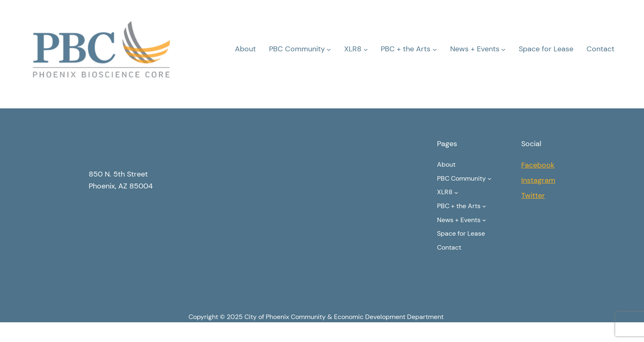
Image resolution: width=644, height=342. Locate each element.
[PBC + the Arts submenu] (435, 49)
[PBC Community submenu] (329, 49)
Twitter (533, 195)
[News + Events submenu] (503, 49)
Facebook (538, 165)
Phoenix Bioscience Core (173, 148)
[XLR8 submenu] (366, 49)
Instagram (538, 180)
